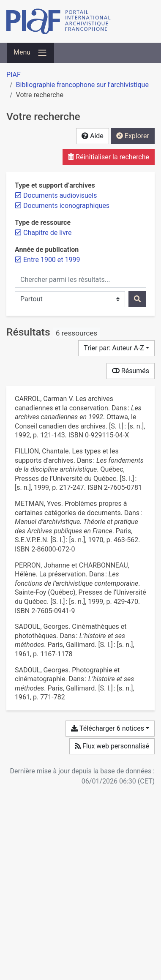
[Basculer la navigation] (30, 53)
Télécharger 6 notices (107, 728)
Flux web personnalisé (112, 746)
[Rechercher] (137, 299)
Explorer (133, 136)
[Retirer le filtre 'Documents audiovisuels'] (60, 195)
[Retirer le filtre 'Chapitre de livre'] (48, 233)
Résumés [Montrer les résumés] (131, 371)
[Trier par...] (116, 348)
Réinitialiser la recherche (109, 157)
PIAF (14, 75)
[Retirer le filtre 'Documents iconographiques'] (66, 206)
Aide (93, 136)
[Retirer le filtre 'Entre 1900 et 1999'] (52, 260)
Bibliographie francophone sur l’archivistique (82, 85)
